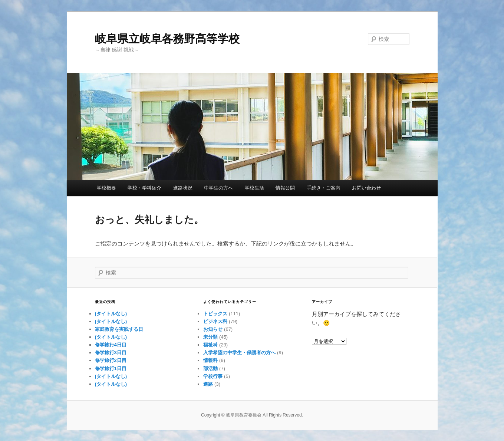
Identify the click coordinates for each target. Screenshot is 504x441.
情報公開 (285, 188)
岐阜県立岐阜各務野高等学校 (167, 39)
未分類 (210, 337)
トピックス (215, 314)
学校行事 (213, 376)
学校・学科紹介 (144, 188)
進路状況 (183, 188)
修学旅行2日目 (111, 360)
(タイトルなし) (111, 314)
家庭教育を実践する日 (119, 329)
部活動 (210, 368)
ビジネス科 (215, 321)
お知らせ (213, 329)
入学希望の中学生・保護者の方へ (239, 353)
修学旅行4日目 (111, 345)
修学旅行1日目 (111, 368)
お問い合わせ (366, 188)
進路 (208, 384)
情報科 (210, 360)
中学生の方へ (218, 188)
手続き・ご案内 (324, 188)
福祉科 (210, 345)
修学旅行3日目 (111, 353)
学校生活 (254, 188)
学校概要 (106, 188)
